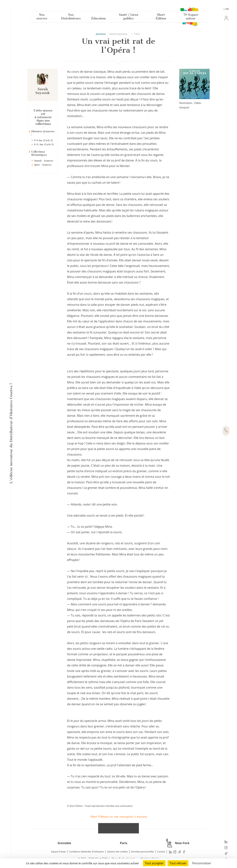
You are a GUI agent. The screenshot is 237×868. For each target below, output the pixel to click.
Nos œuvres (42, 17)
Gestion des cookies (117, 852)
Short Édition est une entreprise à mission (118, 817)
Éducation (99, 19)
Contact (161, 852)
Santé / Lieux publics (129, 17)
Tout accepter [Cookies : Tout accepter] (154, 863)
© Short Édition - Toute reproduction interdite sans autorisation (100, 806)
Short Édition (161, 17)
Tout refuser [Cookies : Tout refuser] (178, 863)
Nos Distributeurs (71, 17)
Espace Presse (58, 852)
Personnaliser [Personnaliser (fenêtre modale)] (202, 863)
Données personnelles (142, 852)
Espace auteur (191, 17)
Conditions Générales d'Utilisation (86, 852)
